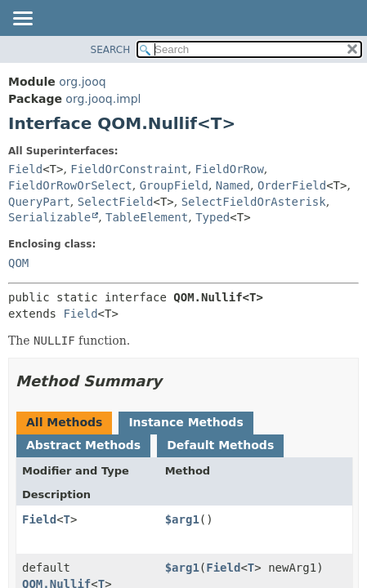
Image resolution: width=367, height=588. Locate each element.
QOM (18, 263)
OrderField (292, 185)
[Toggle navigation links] (22, 20)
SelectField (116, 202)
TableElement (147, 217)
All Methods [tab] (64, 422)
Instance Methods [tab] (186, 422)
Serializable (49, 217)
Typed (213, 217)
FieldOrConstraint (129, 169)
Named (233, 185)
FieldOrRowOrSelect (70, 185)
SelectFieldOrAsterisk (254, 202)
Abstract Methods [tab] (83, 445)
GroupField (174, 185)
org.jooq (82, 82)
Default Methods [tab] (220, 445)
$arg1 (182, 519)
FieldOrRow (230, 169)
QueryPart (39, 202)
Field (25, 169)
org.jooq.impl (103, 99)
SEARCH (111, 50)
